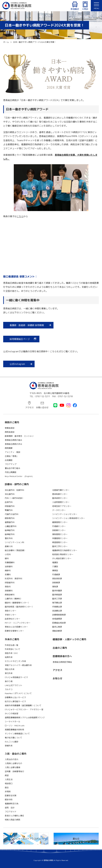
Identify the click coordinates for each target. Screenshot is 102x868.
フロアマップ (11, 464)
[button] (96, 6)
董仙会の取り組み (12, 468)
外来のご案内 (12, 639)
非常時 (8, 792)
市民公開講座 (11, 472)
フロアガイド (11, 812)
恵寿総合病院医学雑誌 (62, 662)
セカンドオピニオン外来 (15, 661)
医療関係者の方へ (62, 656)
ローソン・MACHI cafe (15, 726)
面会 (7, 787)
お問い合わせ (42, 407)
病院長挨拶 (10, 432)
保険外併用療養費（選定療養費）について (23, 705)
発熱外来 (9, 657)
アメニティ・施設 (12, 452)
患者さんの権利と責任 (14, 816)
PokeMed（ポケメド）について (18, 693)
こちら (20, 216)
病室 (7, 775)
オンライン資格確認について (17, 734)
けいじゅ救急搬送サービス (16, 677)
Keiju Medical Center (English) (19, 476)
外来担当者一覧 (12, 645)
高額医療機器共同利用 (14, 730)
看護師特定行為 (12, 804)
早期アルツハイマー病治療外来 (18, 665)
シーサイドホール (12, 722)
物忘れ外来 (10, 669)
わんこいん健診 (12, 742)
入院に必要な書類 (12, 767)
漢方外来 (9, 673)
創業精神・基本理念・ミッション (19, 436)
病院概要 (9, 448)
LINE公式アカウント (14, 685)
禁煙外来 (9, 746)
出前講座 (9, 460)
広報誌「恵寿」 (12, 456)
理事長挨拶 (10, 428)
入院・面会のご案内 (16, 754)
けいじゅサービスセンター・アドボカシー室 (24, 709)
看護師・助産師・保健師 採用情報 (27, 325)
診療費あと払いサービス (15, 697)
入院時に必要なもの (13, 763)
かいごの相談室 (12, 713)
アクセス (29, 407)
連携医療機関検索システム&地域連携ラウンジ (25, 718)
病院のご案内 (12, 422)
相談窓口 (9, 783)
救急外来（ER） (12, 653)
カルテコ (9, 689)
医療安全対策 (11, 796)
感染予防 (9, 800)
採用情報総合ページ (20, 339)
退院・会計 (10, 808)
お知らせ (57, 678)
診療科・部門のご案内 (17, 484)
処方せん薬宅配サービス (15, 701)
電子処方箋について (13, 738)
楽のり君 (9, 681)
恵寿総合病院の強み (13, 440)
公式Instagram (17, 364)
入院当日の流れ (12, 759)
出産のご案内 (60, 648)
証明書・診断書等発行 (14, 771)
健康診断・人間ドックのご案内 (69, 639)
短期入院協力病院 (12, 820)
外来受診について (12, 649)
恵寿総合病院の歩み (13, 444)
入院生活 (9, 779)
